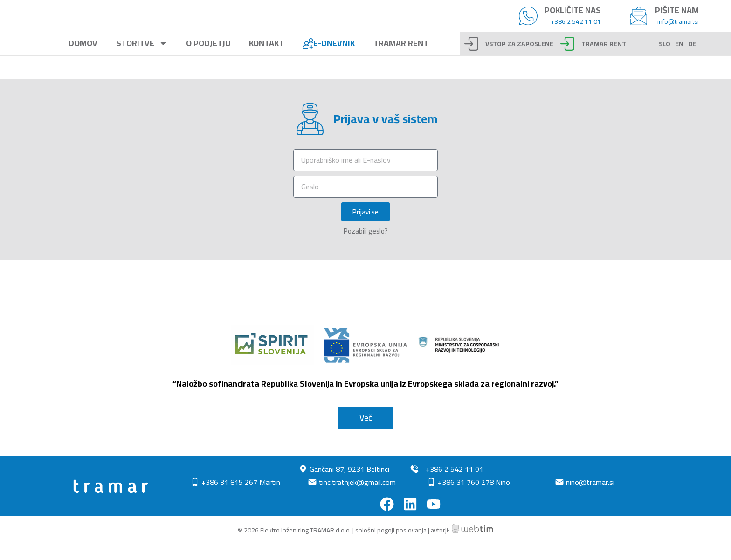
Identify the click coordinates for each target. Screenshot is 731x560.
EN (679, 59)
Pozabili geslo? (366, 247)
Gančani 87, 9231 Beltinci (349, 484)
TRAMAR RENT (604, 59)
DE (692, 59)
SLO (665, 59)
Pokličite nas (573, 17)
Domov (83, 59)
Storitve (142, 59)
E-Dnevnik (329, 59)
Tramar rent (401, 59)
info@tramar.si (678, 29)
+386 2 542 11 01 (576, 29)
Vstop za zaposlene (519, 59)
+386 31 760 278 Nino (474, 498)
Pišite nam (677, 17)
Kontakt (266, 59)
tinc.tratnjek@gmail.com (357, 498)
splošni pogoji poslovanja (391, 546)
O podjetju (208, 59)
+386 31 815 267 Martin (241, 498)
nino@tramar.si (590, 498)
